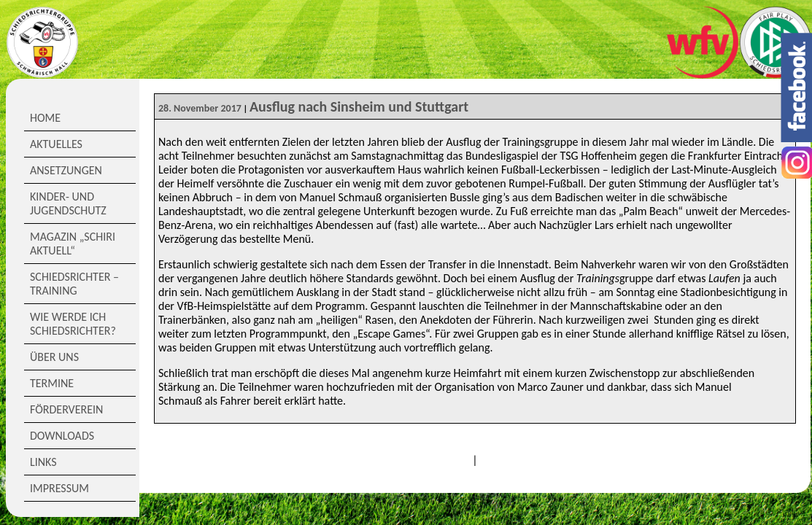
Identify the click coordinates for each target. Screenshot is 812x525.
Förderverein (66, 409)
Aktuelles (56, 144)
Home (45, 118)
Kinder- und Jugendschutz (68, 203)
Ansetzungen (66, 170)
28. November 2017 (200, 108)
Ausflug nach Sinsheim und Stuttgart (359, 106)
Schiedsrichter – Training (74, 284)
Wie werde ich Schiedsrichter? (73, 324)
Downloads (62, 436)
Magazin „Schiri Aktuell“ (73, 244)
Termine (52, 383)
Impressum (59, 488)
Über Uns (54, 357)
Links (43, 462)
